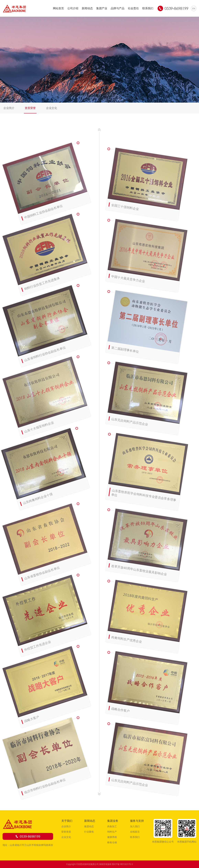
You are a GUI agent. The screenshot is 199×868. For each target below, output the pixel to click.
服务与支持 (137, 821)
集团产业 (102, 8)
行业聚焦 (89, 832)
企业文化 (52, 108)
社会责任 (133, 8)
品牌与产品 (118, 8)
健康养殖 (112, 837)
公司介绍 (73, 8)
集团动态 (89, 826)
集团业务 (113, 821)
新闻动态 (87, 8)
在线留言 (135, 832)
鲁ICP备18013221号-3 (122, 864)
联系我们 (148, 8)
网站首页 (58, 8)
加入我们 (135, 826)
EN (194, 8)
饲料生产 (112, 832)
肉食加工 (112, 826)
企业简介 (9, 108)
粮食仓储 (112, 842)
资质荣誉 (30, 108)
